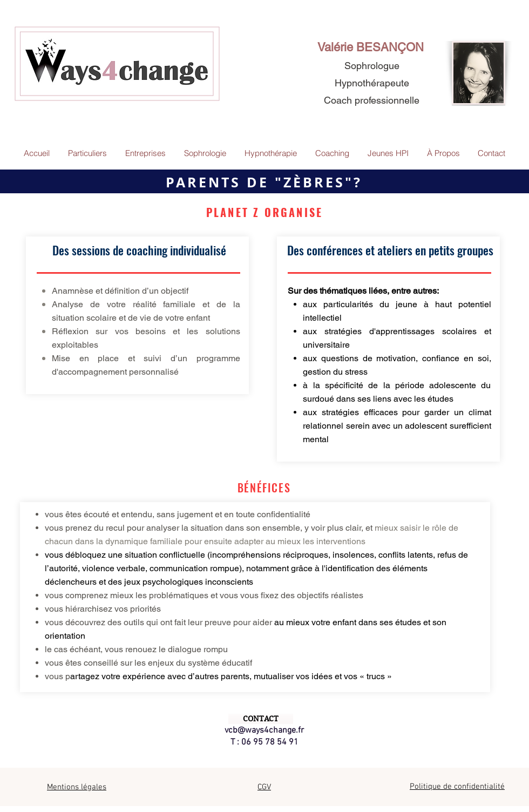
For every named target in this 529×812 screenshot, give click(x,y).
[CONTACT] (261, 719)
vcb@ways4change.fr (264, 730)
